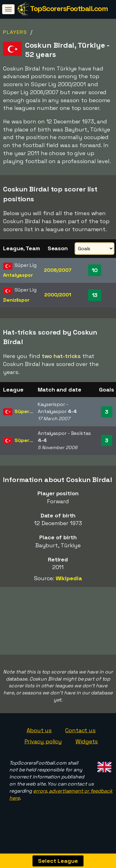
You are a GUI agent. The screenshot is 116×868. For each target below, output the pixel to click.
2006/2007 (58, 270)
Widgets (87, 741)
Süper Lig (26, 411)
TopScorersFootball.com (69, 8)
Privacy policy (43, 741)
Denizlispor (16, 300)
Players (15, 32)
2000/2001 (58, 295)
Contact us (80, 730)
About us (39, 730)
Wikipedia (69, 578)
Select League (58, 861)
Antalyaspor (18, 275)
